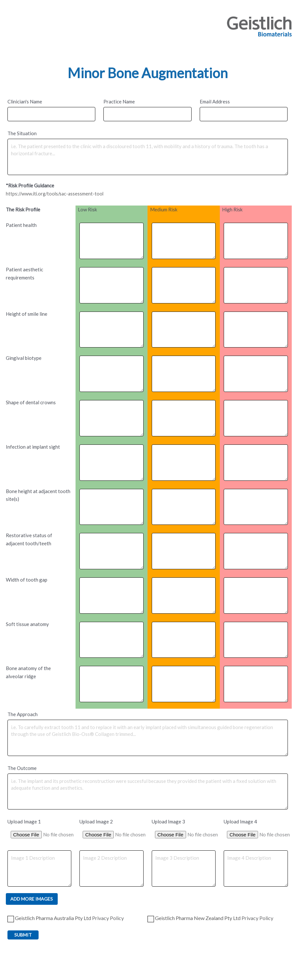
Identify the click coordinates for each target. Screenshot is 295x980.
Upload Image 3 (168, 821)
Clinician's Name (25, 101)
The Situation (22, 133)
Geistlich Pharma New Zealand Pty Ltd (210, 919)
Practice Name (119, 101)
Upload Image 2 (96, 821)
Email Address (215, 101)
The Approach (23, 714)
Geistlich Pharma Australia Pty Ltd (66, 919)
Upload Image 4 (240, 821)
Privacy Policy (108, 918)
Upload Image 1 (24, 821)
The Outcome (22, 768)
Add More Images (32, 899)
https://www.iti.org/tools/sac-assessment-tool (56, 194)
